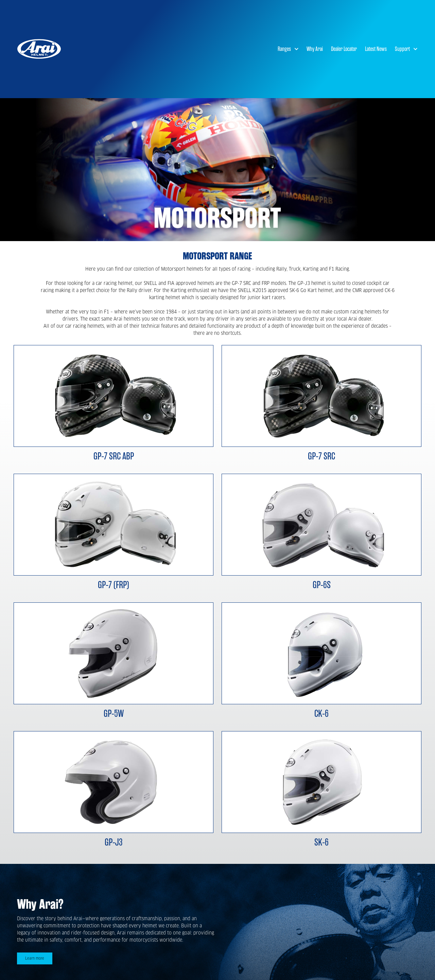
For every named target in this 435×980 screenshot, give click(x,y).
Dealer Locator (344, 49)
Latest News (376, 49)
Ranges (288, 49)
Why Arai (315, 49)
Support (406, 49)
